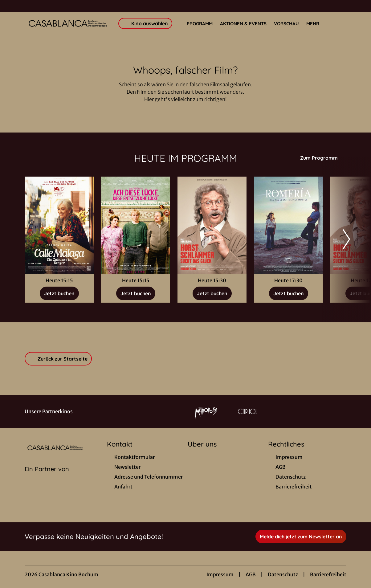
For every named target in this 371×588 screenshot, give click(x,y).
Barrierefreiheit (328, 574)
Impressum (220, 574)
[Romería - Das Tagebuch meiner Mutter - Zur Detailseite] (288, 225)
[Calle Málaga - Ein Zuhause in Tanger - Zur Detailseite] (59, 225)
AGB (251, 574)
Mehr (316, 24)
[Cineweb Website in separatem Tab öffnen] (47, 477)
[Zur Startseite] (68, 23)
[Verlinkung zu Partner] (206, 411)
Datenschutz (283, 574)
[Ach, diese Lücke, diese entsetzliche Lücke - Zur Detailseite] (136, 225)
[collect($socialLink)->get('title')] (11, 6)
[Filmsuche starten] (340, 23)
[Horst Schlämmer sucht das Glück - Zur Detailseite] (212, 225)
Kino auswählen (145, 23)
